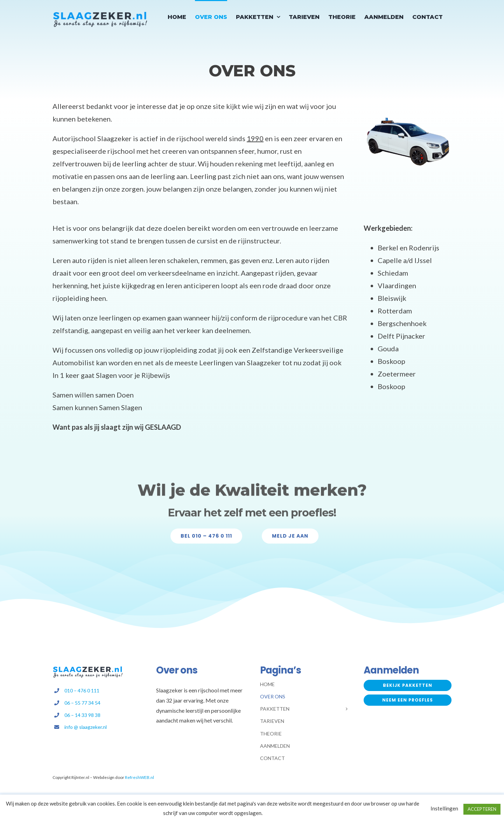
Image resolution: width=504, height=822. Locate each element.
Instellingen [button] (444, 808)
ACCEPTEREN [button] (482, 809)
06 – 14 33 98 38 (82, 715)
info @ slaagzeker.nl (86, 727)
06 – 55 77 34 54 (82, 703)
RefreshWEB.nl (139, 777)
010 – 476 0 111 (82, 690)
